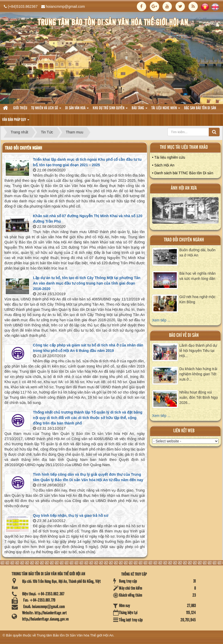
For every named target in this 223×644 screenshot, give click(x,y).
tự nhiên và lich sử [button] (46, 110)
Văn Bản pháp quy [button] (16, 121)
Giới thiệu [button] (20, 108)
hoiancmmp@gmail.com (65, 7)
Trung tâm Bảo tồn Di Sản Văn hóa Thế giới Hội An (75, 635)
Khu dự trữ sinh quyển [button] (110, 110)
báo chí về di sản (184, 335)
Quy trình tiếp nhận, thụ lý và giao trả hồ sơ (71, 516)
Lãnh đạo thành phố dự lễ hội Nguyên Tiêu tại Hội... (198, 351)
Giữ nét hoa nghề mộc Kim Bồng (197, 299)
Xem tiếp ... (161, 320)
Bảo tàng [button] (140, 110)
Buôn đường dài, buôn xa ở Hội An (197, 253)
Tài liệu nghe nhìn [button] (166, 110)
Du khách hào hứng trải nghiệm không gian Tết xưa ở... (198, 374)
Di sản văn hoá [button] (77, 110)
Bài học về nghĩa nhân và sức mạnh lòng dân (198, 276)
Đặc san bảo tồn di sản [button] (200, 108)
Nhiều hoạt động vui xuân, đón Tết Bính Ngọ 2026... (199, 397)
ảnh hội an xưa (184, 188)
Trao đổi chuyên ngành (184, 240)
